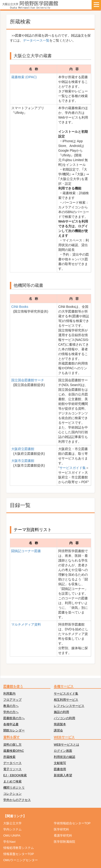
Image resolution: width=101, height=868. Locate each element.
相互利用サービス (66, 700)
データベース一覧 (36, 40)
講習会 (58, 730)
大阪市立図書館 (23, 461)
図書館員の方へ (14, 718)
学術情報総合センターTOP (72, 823)
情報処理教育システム (19, 848)
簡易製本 (60, 724)
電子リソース (12, 769)
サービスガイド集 (73, 468)
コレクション (12, 794)
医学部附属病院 (64, 842)
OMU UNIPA (12, 836)
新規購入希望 (63, 775)
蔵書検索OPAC (14, 751)
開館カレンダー (14, 730)
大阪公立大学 (12, 823)
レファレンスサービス (69, 706)
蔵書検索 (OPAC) (24, 77)
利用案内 (9, 694)
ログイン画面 (63, 751)
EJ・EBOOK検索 (15, 775)
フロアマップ (12, 700)
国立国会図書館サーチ (28, 380)
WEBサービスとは (66, 745)
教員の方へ (11, 706)
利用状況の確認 (64, 757)
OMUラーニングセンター (21, 860)
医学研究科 (61, 829)
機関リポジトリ (14, 788)
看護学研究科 (63, 836)
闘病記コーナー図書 (26, 551)
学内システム (12, 829)
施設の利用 (61, 712)
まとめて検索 (12, 781)
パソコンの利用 (64, 718)
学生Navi (9, 842)
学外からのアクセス (17, 800)
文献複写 (60, 763)
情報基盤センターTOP (19, 854)
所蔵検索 (9, 757)
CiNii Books (20, 307)
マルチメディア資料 (26, 624)
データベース (12, 763)
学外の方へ (11, 712)
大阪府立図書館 (23, 449)
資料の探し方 (12, 745)
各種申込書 (11, 724)
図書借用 (60, 769)
